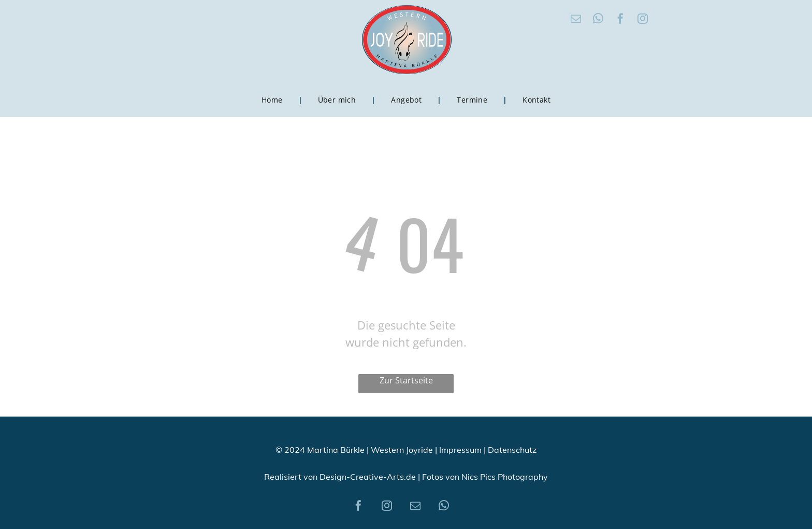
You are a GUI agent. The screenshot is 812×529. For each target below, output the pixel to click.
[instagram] (643, 20)
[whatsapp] (598, 20)
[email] (576, 20)
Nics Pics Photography (505, 477)
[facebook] (620, 20)
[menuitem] (274, 100)
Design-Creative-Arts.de (368, 477)
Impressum (460, 450)
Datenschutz (512, 450)
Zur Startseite (406, 380)
